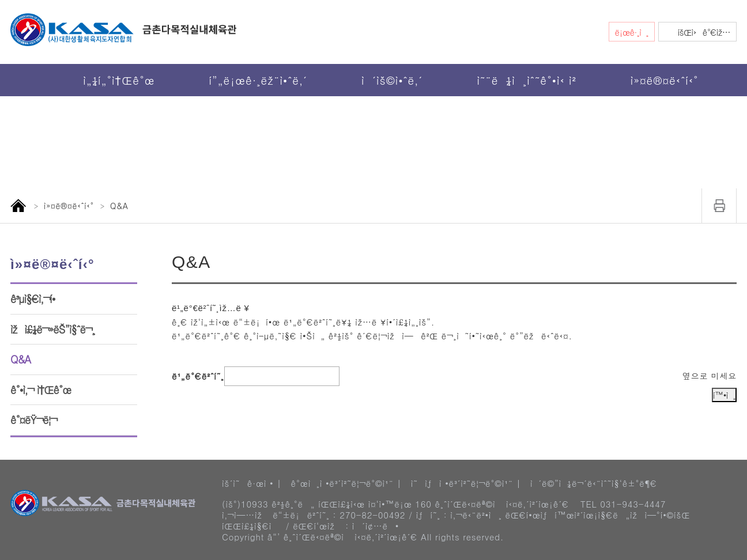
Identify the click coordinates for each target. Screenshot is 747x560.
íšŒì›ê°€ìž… (704, 32)
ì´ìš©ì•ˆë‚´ (392, 80)
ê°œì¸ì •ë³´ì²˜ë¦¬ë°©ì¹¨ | (346, 478)
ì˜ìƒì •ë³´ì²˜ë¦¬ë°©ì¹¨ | (466, 478)
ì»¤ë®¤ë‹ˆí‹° (665, 80)
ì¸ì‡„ (719, 206)
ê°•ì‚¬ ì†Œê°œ (41, 390)
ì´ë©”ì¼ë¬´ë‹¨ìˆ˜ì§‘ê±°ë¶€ (594, 478)
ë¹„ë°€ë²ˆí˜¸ (198, 353)
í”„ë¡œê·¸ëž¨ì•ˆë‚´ (258, 80)
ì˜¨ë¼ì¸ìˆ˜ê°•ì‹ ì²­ (526, 80)
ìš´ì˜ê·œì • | (252, 478)
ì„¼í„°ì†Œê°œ (119, 80)
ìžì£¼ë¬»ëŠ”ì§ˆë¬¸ (53, 329)
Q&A (20, 359)
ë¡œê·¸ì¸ (632, 32)
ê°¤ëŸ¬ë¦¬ (34, 420)
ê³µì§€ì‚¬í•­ (33, 299)
